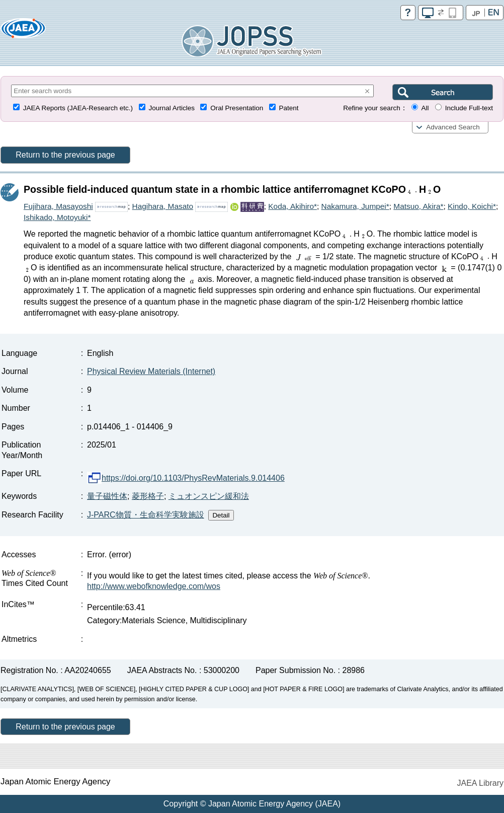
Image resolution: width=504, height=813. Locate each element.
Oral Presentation (237, 108)
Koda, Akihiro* (292, 206)
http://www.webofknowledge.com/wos (154, 586)
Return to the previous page (65, 155)
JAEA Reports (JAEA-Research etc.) (78, 108)
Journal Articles (172, 108)
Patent (289, 108)
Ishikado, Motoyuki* (57, 217)
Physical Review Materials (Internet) (151, 371)
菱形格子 (148, 496)
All (425, 108)
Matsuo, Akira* (418, 206)
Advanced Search (453, 127)
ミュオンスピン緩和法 (209, 496)
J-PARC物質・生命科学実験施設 (146, 515)
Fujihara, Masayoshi (58, 206)
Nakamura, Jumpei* (355, 206)
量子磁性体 (107, 496)
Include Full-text (469, 108)
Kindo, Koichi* (472, 206)
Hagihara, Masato (163, 206)
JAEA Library (480, 783)
